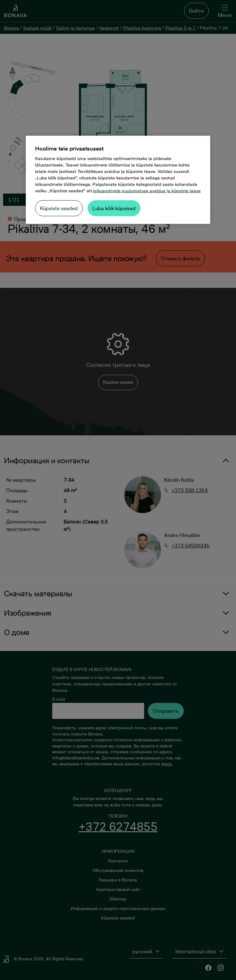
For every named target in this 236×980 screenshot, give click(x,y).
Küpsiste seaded (59, 208)
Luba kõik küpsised (114, 208)
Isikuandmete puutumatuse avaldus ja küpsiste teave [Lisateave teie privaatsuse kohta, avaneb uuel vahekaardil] (147, 190)
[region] (118, 180)
